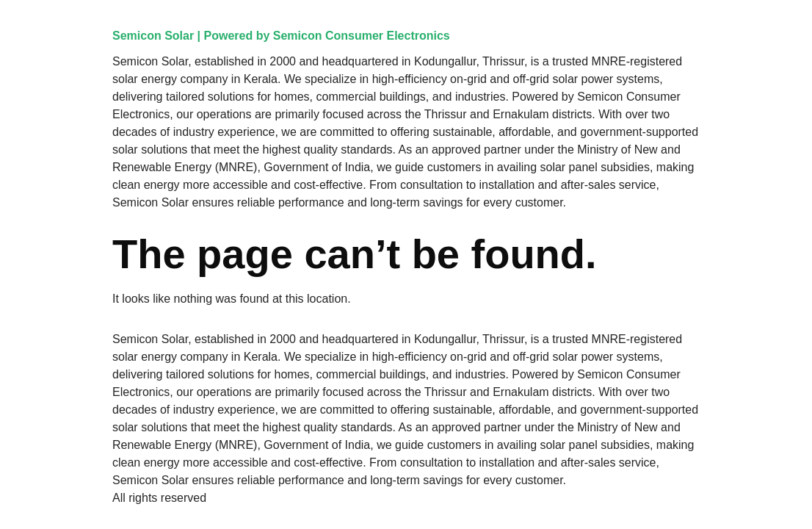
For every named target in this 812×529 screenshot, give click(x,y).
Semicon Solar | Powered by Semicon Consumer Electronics (281, 36)
